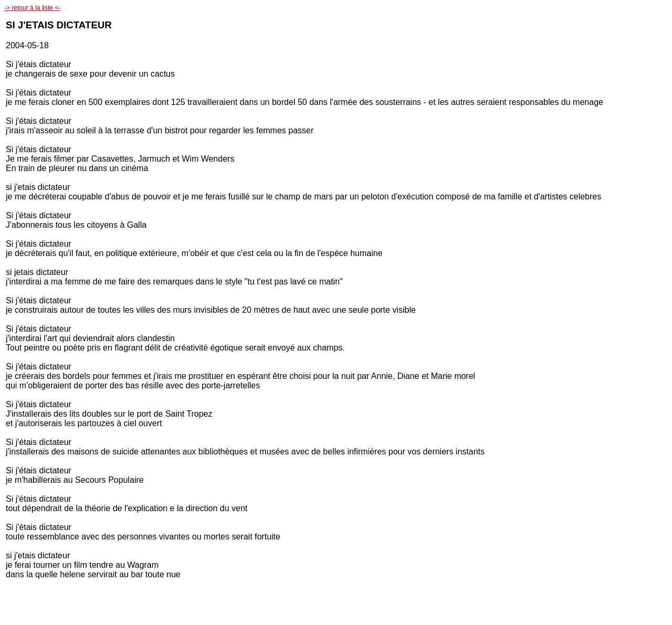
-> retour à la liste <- (32, 8)
